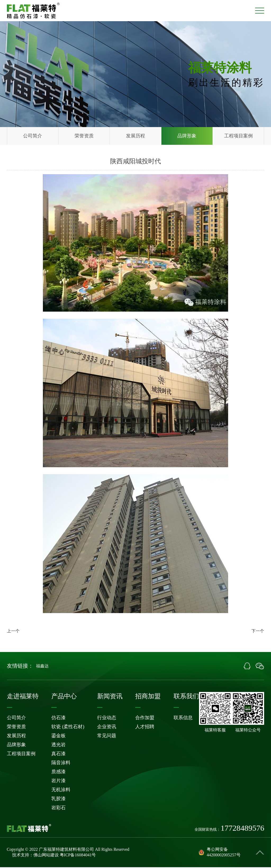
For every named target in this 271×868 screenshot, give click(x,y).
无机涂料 (61, 790)
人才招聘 (145, 727)
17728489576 (242, 829)
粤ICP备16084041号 (78, 856)
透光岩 (58, 745)
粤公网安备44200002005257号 (220, 853)
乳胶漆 (58, 799)
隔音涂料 (61, 763)
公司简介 (33, 136)
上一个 (13, 632)
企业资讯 (107, 727)
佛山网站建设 (46, 856)
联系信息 (183, 718)
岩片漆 (58, 781)
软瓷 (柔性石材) (68, 727)
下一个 (258, 632)
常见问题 (107, 736)
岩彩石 (58, 808)
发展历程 (135, 136)
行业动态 (107, 718)
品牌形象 (187, 136)
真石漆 (58, 754)
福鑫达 (42, 667)
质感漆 (58, 772)
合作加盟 (145, 718)
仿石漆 (58, 718)
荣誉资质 (84, 136)
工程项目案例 (238, 136)
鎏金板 (58, 736)
